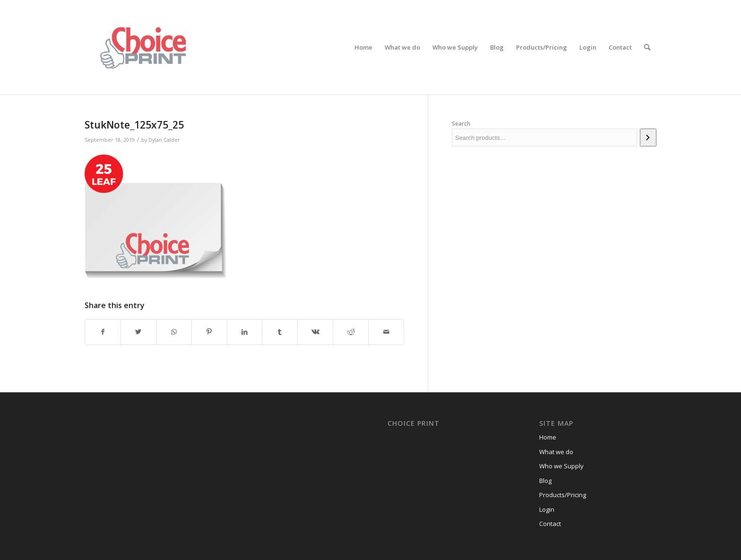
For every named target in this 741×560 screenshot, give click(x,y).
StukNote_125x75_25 (134, 125)
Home (548, 437)
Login (547, 509)
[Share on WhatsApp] (174, 332)
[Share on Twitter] (138, 332)
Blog (545, 481)
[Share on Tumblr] (280, 332)
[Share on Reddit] (351, 332)
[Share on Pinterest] (209, 332)
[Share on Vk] (315, 332)
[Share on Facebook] (103, 332)
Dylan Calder (164, 140)
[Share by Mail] (386, 332)
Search (461, 124)
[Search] (647, 47)
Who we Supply (561, 466)
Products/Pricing (563, 495)
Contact (550, 524)
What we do (556, 452)
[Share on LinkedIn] (245, 332)
